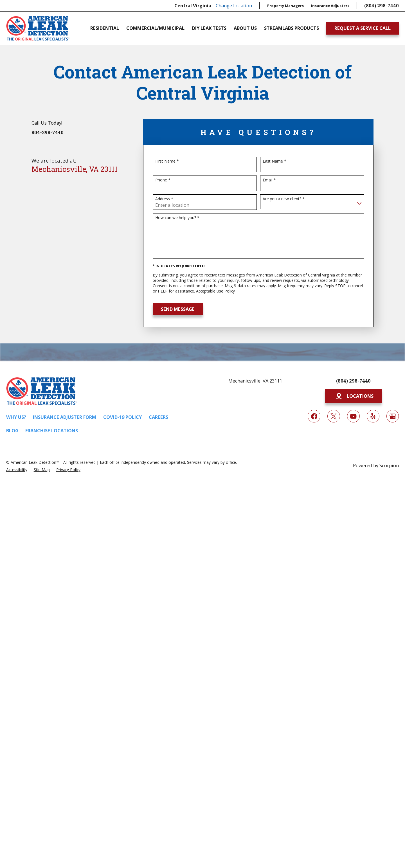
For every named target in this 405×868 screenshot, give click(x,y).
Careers (158, 417)
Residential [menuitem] (105, 28)
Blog (12, 430)
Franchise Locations (52, 430)
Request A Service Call (363, 28)
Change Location (234, 5)
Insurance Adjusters (330, 6)
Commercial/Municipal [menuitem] (155, 28)
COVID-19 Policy (122, 417)
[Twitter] (334, 416)
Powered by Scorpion (376, 465)
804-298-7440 (48, 132)
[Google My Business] (393, 416)
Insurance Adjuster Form (65, 417)
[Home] (38, 28)
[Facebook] (314, 416)
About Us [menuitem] (245, 28)
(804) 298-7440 (382, 5)
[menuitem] (17, 469)
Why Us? (16, 417)
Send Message (178, 309)
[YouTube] (353, 416)
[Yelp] (373, 416)
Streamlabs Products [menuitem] (292, 28)
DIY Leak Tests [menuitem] (209, 28)
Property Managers (285, 6)
